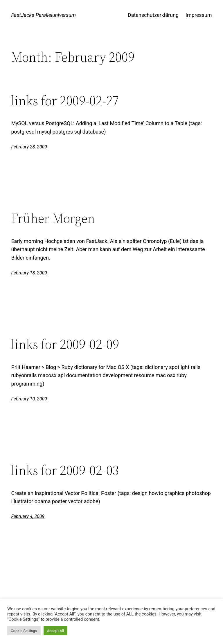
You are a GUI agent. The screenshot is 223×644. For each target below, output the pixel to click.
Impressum (199, 15)
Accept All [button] (56, 631)
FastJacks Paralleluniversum (43, 15)
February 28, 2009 (29, 147)
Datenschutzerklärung (153, 15)
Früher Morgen (53, 218)
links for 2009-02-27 (65, 101)
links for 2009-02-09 (65, 344)
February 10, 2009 (29, 399)
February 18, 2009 (29, 273)
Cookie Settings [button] (24, 631)
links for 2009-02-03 (65, 470)
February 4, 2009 (28, 516)
